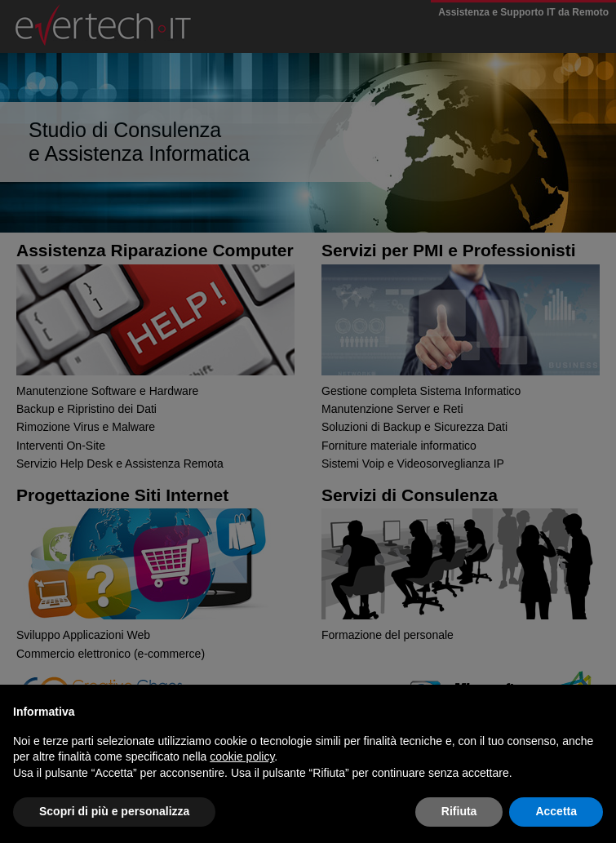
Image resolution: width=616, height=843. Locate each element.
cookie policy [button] (242, 756)
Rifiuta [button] (459, 811)
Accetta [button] (556, 811)
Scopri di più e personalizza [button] (114, 811)
